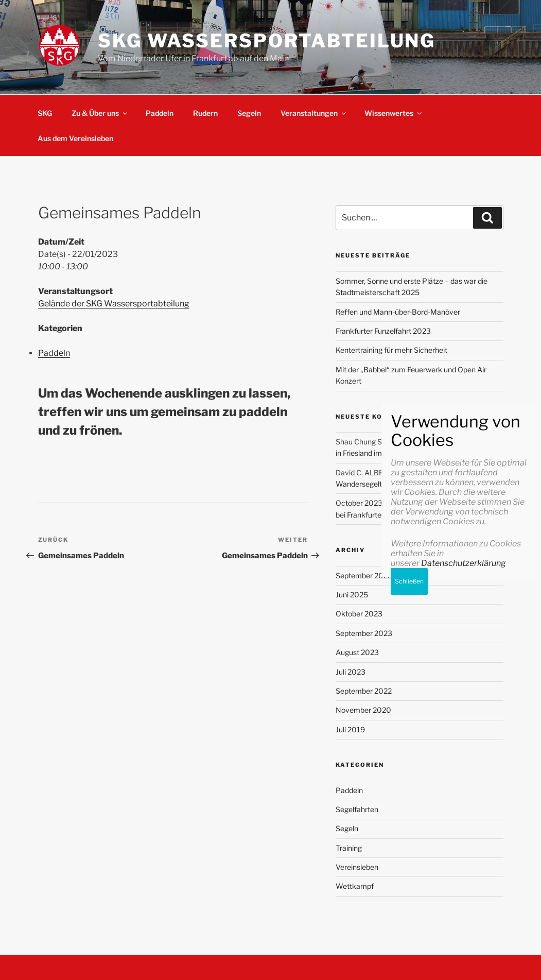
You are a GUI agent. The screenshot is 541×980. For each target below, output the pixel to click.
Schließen (409, 942)
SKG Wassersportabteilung (267, 41)
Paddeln (160, 113)
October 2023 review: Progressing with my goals (415, 503)
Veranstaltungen (314, 113)
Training (349, 848)
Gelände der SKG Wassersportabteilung (114, 304)
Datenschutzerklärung (464, 924)
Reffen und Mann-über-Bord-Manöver (398, 312)
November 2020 (363, 710)
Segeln (249, 113)
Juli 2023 (351, 672)
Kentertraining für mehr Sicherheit (391, 350)
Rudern (205, 113)
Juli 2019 (350, 729)
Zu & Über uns (100, 113)
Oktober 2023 (359, 614)
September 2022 (364, 691)
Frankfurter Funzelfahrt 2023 (383, 331)
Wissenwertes (394, 113)
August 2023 (357, 652)
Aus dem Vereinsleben (75, 138)
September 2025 (364, 575)
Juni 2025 (352, 595)
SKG (45, 113)
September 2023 (364, 633)
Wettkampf (355, 886)
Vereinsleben (357, 867)
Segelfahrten (357, 809)
